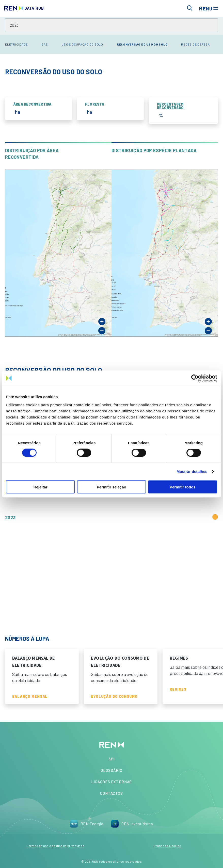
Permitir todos (183, 487)
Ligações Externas (112, 782)
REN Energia (87, 824)
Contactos (112, 793)
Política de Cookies (168, 846)
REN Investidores (132, 824)
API (112, 759)
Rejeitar (41, 487)
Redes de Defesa (195, 44)
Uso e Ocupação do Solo (82, 44)
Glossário (111, 770)
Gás (45, 44)
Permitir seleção (112, 487)
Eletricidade (16, 44)
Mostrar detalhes (192, 472)
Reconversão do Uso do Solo (142, 44)
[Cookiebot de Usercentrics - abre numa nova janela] (195, 378)
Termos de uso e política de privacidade (56, 846)
